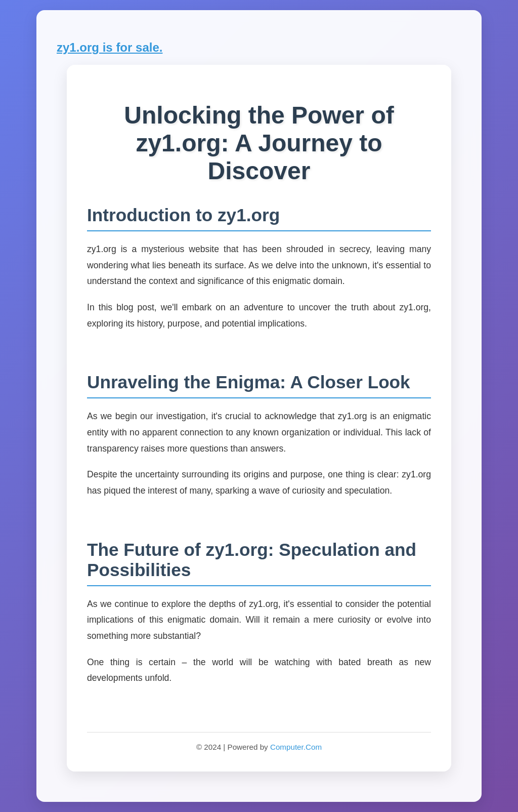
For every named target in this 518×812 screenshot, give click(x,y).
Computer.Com (296, 747)
